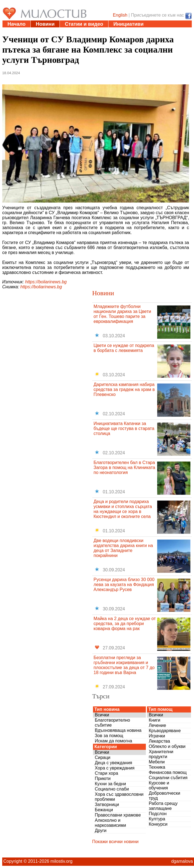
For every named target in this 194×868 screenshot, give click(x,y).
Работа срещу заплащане (163, 806)
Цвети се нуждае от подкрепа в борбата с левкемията (124, 348)
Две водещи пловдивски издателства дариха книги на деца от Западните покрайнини (123, 548)
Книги (154, 720)
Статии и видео (84, 24)
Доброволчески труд (164, 796)
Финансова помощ (168, 772)
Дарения (68, 31)
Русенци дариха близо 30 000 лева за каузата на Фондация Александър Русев (124, 585)
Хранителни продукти (161, 754)
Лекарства (159, 741)
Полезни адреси (27, 31)
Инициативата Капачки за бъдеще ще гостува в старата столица (124, 428)
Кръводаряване (165, 731)
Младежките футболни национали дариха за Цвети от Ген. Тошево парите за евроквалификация (122, 314)
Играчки (157, 736)
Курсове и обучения (159, 785)
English (120, 15)
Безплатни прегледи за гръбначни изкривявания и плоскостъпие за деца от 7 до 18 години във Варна (124, 665)
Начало (16, 24)
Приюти (103, 778)
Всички (102, 715)
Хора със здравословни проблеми (119, 797)
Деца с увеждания (113, 763)
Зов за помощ (109, 736)
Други (100, 831)
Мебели (157, 762)
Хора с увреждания (115, 768)
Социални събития (168, 778)
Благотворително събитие (112, 723)
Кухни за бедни (110, 784)
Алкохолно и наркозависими (110, 823)
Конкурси (158, 824)
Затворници (107, 804)
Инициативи (129, 24)
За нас (129, 31)
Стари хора (106, 773)
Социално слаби (112, 789)
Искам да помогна (113, 741)
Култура (157, 819)
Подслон (158, 814)
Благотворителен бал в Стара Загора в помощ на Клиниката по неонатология (124, 467)
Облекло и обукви (167, 746)
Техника (157, 767)
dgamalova (182, 861)
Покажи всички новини (115, 842)
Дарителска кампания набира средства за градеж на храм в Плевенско (124, 389)
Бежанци (104, 810)
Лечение (157, 725)
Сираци (102, 757)
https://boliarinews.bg (46, 282)
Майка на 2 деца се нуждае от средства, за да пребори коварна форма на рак (125, 624)
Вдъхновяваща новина (118, 730)
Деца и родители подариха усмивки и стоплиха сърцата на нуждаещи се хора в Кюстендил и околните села (123, 509)
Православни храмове (118, 815)
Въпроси (100, 31)
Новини (45, 24)
